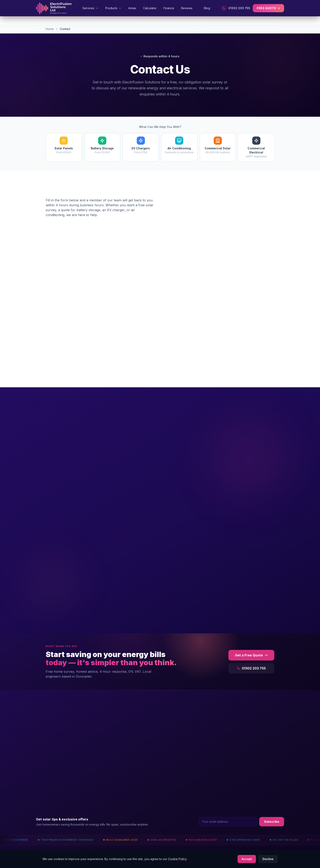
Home (50, 29)
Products (113, 8)
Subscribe (272, 822)
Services (90, 8)
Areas (132, 8)
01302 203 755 (236, 8)
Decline (268, 859)
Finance (169, 8)
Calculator (150, 8)
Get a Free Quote (251, 655)
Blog (207, 8)
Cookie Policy (177, 859)
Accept (247, 859)
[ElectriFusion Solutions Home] (54, 8)
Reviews (189, 8)
